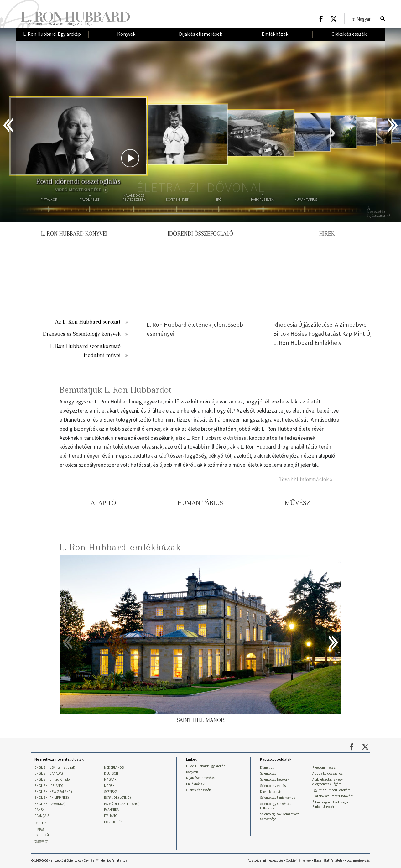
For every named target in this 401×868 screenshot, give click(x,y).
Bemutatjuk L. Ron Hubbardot (115, 390)
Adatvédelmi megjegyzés (266, 861)
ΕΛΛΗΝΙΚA (111, 810)
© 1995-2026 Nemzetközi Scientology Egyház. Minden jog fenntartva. (80, 861)
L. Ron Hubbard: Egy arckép (206, 766)
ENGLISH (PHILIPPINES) (52, 798)
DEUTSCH (111, 774)
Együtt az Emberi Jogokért (331, 790)
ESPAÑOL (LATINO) (117, 798)
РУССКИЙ (42, 835)
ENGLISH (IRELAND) (49, 786)
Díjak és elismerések (201, 778)
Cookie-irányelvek (299, 861)
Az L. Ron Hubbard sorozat (88, 322)
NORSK (109, 786)
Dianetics (267, 768)
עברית (40, 823)
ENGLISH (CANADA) (49, 774)
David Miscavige (272, 792)
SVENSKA (111, 792)
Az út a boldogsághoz (328, 774)
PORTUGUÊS (113, 822)
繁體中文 (41, 842)
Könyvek (192, 772)
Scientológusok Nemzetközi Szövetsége (280, 817)
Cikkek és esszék (198, 790)
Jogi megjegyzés (358, 861)
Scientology (268, 774)
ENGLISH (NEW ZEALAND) (53, 792)
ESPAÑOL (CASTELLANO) (122, 804)
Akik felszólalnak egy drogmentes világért (328, 782)
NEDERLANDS (114, 768)
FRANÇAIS (42, 816)
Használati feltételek (329, 861)
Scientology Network (275, 780)
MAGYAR (110, 780)
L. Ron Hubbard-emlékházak (120, 547)
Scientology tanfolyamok (278, 798)
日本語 (40, 829)
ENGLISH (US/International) (55, 768)
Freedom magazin (325, 768)
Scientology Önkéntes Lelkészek (276, 806)
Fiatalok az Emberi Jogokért (333, 796)
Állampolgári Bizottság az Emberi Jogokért (331, 805)
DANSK (39, 810)
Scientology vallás (273, 786)
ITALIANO (111, 816)
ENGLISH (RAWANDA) (50, 804)
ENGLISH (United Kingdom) (54, 780)
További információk (304, 479)
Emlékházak (195, 784)
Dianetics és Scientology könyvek (82, 334)
